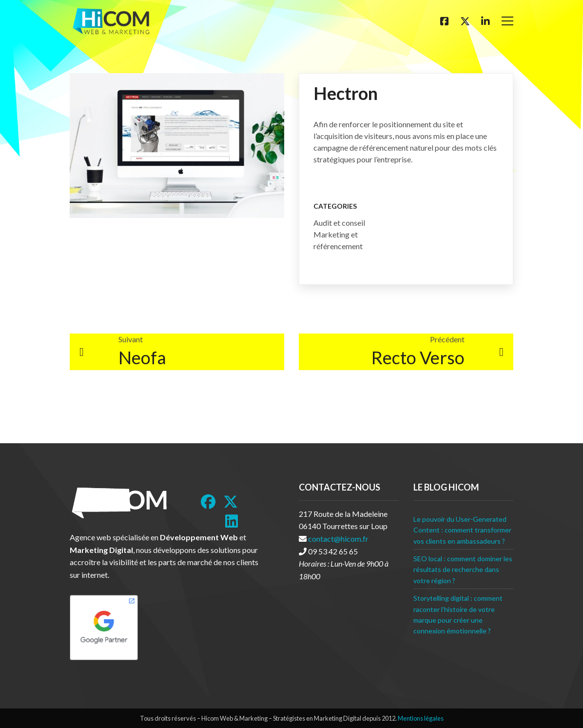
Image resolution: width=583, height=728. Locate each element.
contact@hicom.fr (338, 539)
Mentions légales (421, 718)
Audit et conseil (339, 223)
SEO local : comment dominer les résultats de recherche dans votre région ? (463, 570)
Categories (335, 206)
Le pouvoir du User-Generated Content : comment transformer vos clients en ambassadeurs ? (462, 530)
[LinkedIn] (232, 521)
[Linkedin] (486, 21)
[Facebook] (445, 21)
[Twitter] (465, 21)
